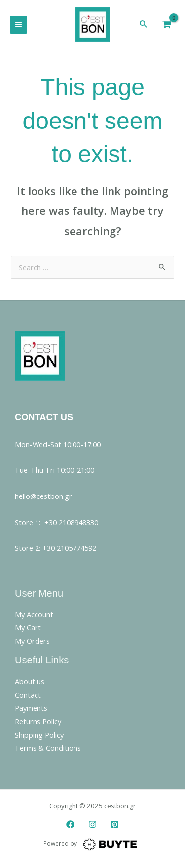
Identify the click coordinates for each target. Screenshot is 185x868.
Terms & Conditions (48, 748)
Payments (31, 708)
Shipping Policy (39, 735)
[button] (144, 24)
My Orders (32, 641)
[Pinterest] (115, 824)
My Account (34, 614)
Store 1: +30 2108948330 (56, 522)
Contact (28, 695)
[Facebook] (70, 824)
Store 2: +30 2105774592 (55, 548)
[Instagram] (92, 824)
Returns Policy (38, 721)
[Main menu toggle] (18, 24)
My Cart (28, 627)
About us (30, 681)
